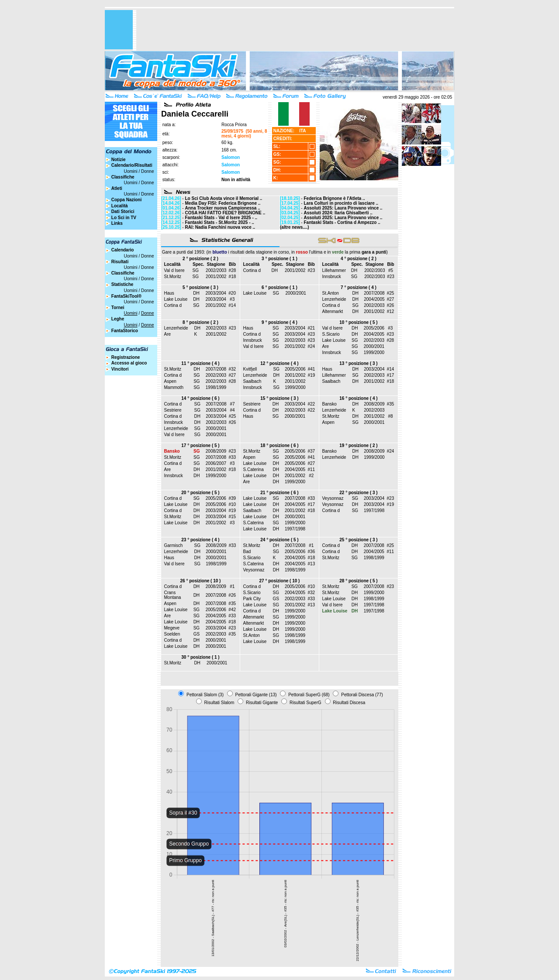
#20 (232, 293)
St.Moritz (173, 277)
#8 (390, 416)
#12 (391, 311)
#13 (312, 564)
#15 (232, 517)
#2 (311, 476)
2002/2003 (216, 270)
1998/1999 (216, 387)
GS (197, 634)
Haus (169, 293)
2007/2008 (374, 293)
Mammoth (174, 387)
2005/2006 (374, 328)
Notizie (119, 160)
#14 (232, 305)
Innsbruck (332, 277)
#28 (233, 270)
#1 (311, 545)
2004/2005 (374, 299)
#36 (312, 552)
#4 (232, 410)
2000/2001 (296, 293)
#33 (232, 457)
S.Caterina (254, 469)
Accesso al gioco (129, 363)
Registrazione (126, 357)
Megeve (172, 628)
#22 (311, 404)
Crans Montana (173, 595)
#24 (311, 346)
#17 (391, 375)
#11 (311, 469)
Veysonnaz (333, 498)
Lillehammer (334, 270)
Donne (147, 171)
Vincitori (120, 369)
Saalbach (252, 381)
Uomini (131, 171)
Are (168, 334)
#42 (232, 610)
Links (117, 223)
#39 (232, 498)
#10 (232, 504)
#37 (311, 451)
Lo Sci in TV (124, 218)
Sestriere (173, 410)
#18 (233, 277)
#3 (232, 299)
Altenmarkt (333, 311)
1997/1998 (295, 529)
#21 (311, 328)
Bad (247, 552)
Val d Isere (174, 270)
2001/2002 (216, 277)
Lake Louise (176, 299)
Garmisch (174, 545)
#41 (312, 369)
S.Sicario (331, 334)
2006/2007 (216, 463)
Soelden (172, 634)
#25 (391, 293)
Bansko (330, 404)
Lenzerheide (334, 299)
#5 (391, 270)
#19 (312, 375)
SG (196, 270)
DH (274, 270)
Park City (252, 599)
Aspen (170, 381)
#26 (391, 305)
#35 (391, 404)
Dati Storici (123, 211)
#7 (232, 404)
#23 (312, 270)
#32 (232, 369)
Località (120, 206)
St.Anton (331, 293)
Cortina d (252, 270)
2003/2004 (216, 293)
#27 (391, 299)
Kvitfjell (250, 369)
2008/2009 (374, 404)
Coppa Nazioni (126, 200)
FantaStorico (125, 331)
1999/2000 (374, 352)
